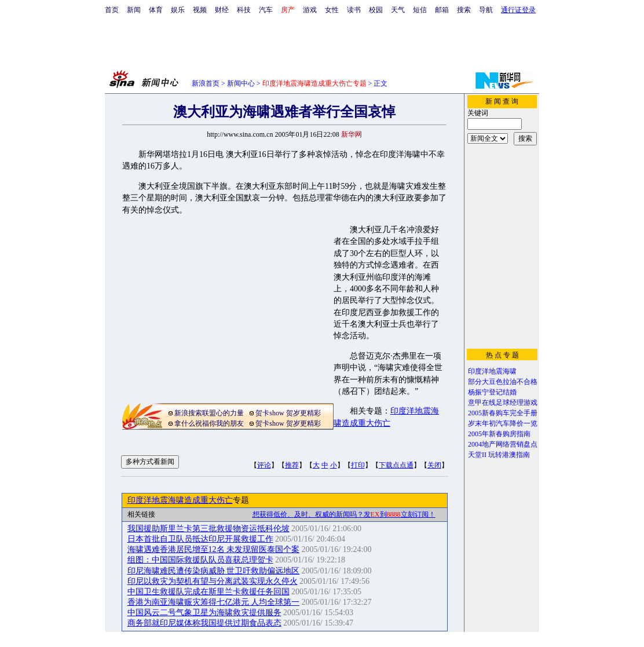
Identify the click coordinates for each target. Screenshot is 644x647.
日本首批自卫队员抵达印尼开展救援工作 (200, 539)
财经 (222, 10)
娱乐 (178, 10)
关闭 (434, 465)
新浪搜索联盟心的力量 (209, 413)
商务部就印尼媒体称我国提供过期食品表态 (204, 623)
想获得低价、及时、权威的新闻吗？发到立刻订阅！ (344, 514)
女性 (332, 10)
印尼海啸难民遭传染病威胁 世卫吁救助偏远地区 (214, 571)
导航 (486, 10)
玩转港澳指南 (509, 455)
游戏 (310, 10)
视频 (200, 10)
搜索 (464, 10)
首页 (112, 10)
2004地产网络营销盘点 (503, 444)
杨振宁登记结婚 (492, 392)
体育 (156, 10)
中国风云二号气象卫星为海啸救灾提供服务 (204, 613)
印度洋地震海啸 (492, 371)
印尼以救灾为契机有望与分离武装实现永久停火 (213, 581)
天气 (398, 10)
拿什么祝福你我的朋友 (209, 423)
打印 (358, 465)
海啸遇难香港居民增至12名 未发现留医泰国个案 (214, 549)
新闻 (134, 10)
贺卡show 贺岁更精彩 (288, 413)
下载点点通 (396, 465)
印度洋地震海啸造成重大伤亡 (180, 500)
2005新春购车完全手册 (503, 413)
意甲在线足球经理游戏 (503, 403)
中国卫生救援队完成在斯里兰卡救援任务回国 (208, 592)
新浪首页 (206, 83)
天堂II (477, 455)
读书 (354, 10)
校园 (376, 10)
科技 (244, 10)
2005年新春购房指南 (499, 434)
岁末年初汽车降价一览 (503, 423)
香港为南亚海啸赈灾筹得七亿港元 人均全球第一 (214, 602)
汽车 (266, 10)
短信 (420, 10)
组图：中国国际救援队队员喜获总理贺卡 (200, 560)
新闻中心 (241, 83)
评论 (264, 465)
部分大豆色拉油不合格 (503, 382)
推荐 (292, 465)
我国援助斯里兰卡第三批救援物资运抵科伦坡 (208, 529)
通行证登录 (518, 10)
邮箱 (442, 10)
